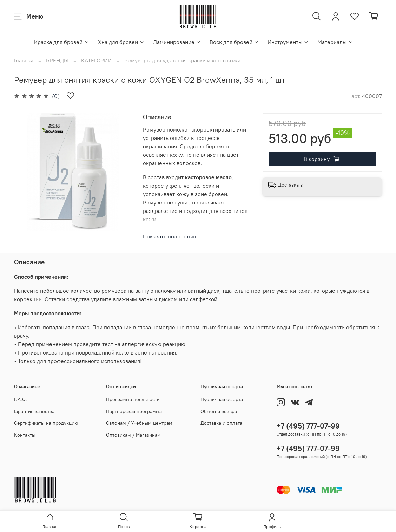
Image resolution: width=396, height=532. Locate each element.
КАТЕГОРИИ (96, 60)
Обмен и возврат (220, 411)
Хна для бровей (121, 42)
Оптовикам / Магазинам (133, 435)
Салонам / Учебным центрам (139, 423)
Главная (24, 60)
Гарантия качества (34, 411)
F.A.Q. (21, 399)
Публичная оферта (222, 399)
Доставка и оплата (221, 423)
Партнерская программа (134, 411)
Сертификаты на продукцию (46, 423)
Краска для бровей (62, 42)
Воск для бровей (234, 42)
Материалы (335, 42)
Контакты (25, 435)
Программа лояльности (133, 399)
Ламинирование (177, 42)
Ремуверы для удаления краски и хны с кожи (182, 60)
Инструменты (288, 42)
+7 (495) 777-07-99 (308, 426)
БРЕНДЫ (57, 60)
